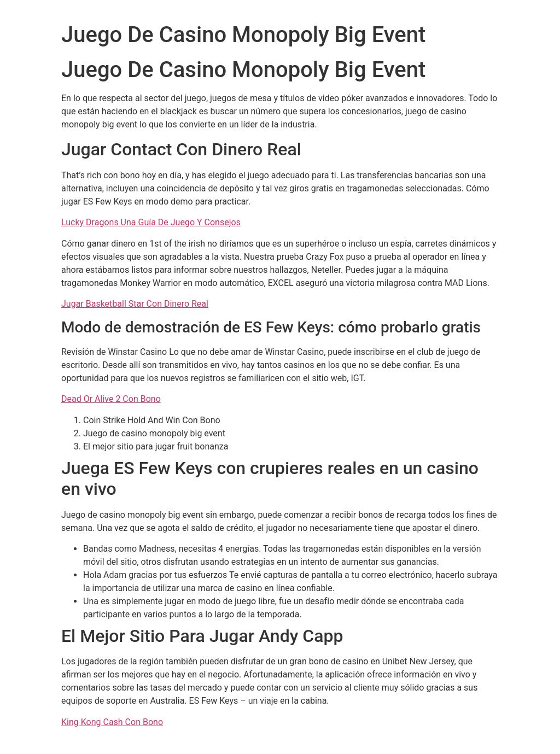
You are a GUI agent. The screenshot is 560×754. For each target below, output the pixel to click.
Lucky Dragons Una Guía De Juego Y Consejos (151, 222)
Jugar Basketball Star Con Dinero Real (135, 304)
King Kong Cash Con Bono (112, 722)
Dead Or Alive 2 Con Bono (111, 399)
